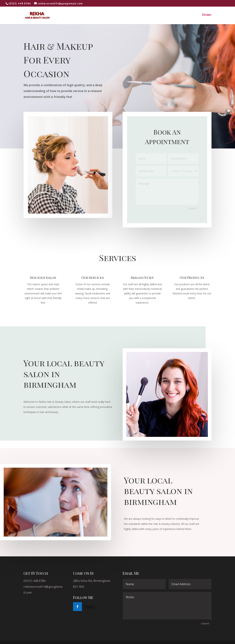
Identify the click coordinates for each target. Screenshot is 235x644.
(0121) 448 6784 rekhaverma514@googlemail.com (43, 587)
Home (207, 15)
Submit (192, 208)
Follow (90, 607)
